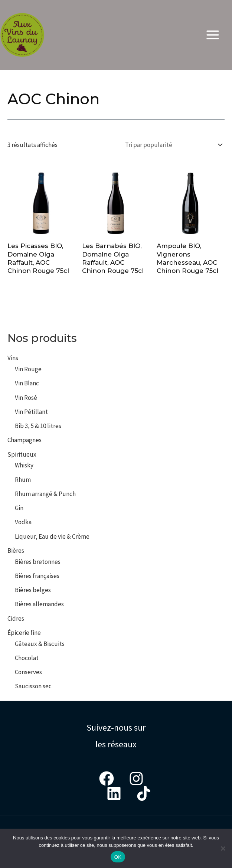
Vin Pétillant (31, 412)
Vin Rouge (28, 369)
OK (118, 857)
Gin (19, 508)
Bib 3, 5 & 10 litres (38, 426)
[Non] (223, 848)
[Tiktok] (144, 793)
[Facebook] (107, 779)
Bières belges (33, 590)
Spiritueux (22, 454)
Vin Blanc (27, 383)
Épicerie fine (24, 633)
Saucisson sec (33, 686)
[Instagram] (136, 779)
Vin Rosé (26, 398)
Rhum (23, 480)
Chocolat (27, 658)
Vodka (23, 522)
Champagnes (24, 440)
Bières (16, 551)
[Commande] (172, 145)
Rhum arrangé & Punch (45, 494)
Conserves (28, 672)
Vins (13, 358)
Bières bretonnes (38, 562)
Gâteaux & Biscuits (40, 644)
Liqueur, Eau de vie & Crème (52, 536)
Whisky (24, 465)
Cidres (16, 619)
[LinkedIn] (114, 793)
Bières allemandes (39, 604)
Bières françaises (37, 576)
